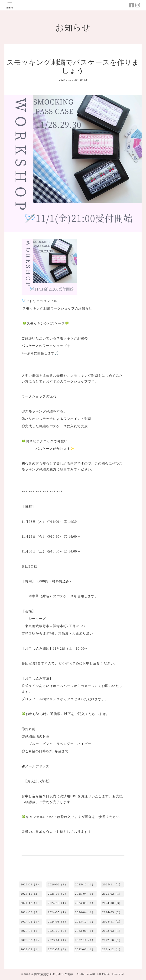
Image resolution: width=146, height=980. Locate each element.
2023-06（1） (85, 931)
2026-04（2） (31, 884)
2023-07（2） (58, 931)
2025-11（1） (112, 884)
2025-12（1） (85, 884)
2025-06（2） (58, 894)
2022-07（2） (58, 949)
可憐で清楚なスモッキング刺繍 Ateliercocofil (63, 974)
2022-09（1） (31, 949)
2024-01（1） (58, 921)
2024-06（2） (31, 912)
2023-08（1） (31, 931)
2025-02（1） (112, 894)
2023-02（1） (31, 940)
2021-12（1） (112, 949)
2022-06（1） (85, 949)
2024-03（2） (112, 912)
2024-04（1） (85, 912)
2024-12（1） (31, 903)
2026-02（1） (58, 884)
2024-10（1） (58, 903)
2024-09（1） (85, 903)
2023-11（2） (112, 921)
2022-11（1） (85, 940)
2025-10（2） (31, 894)
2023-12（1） (85, 921)
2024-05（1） (58, 912)
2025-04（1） (85, 894)
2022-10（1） (112, 940)
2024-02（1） (31, 921)
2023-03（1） (112, 931)
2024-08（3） (112, 903)
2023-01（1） (58, 940)
